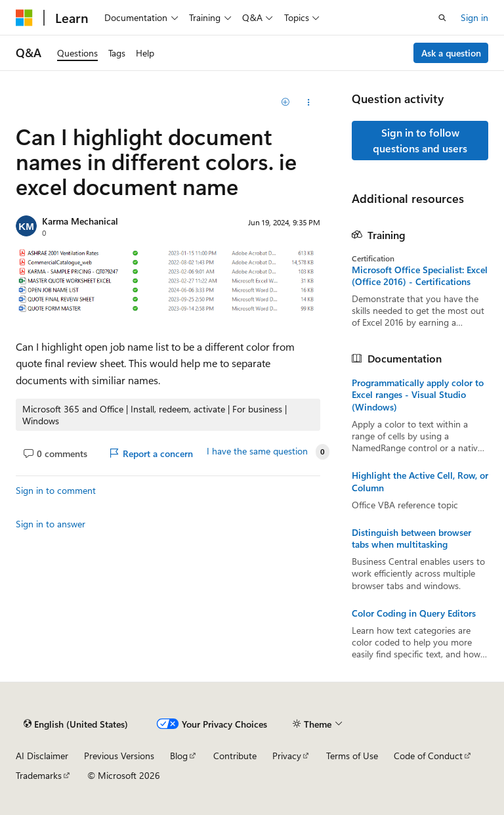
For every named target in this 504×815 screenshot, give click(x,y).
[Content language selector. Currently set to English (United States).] (76, 724)
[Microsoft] (24, 18)
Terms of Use (352, 756)
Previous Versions (119, 756)
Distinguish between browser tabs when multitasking (411, 539)
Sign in (474, 17)
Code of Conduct (428, 756)
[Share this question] (309, 102)
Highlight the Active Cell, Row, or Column (420, 481)
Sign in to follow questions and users (420, 140)
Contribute (235, 756)
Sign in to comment (56, 490)
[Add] (286, 102)
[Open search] (442, 18)
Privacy (287, 756)
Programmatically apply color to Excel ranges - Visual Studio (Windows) (418, 395)
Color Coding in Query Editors (414, 613)
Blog (179, 756)
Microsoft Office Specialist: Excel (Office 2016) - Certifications (420, 276)
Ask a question (451, 53)
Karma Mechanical (80, 221)
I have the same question (257, 451)
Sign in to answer (51, 524)
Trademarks (39, 775)
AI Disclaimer (42, 756)
